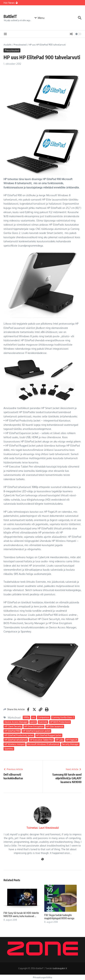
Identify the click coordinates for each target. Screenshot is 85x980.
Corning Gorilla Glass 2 (63, 717)
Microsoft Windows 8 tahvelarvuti (43, 744)
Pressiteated (20, 45)
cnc (34, 717)
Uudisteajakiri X (60, 968)
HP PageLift (72, 740)
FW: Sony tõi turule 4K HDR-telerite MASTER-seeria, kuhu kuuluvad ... (21, 914)
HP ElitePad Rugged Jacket (49, 735)
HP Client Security (13, 726)
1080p (26, 717)
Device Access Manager (16, 722)
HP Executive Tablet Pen (41, 740)
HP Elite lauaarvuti (55, 726)
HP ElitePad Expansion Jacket (36, 731)
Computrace (44, 717)
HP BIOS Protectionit (60, 722)
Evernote (43, 722)
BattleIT (10, 16)
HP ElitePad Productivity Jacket (19, 735)
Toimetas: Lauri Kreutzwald (43, 828)
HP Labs (59, 740)
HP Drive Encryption (34, 726)
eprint (33, 722)
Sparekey (9, 749)
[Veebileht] (42, 859)
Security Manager (70, 744)
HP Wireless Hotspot (15, 744)
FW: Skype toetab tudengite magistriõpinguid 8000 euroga (59, 917)
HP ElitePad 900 (12, 731)
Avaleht (8, 45)
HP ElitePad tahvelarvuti (16, 740)
